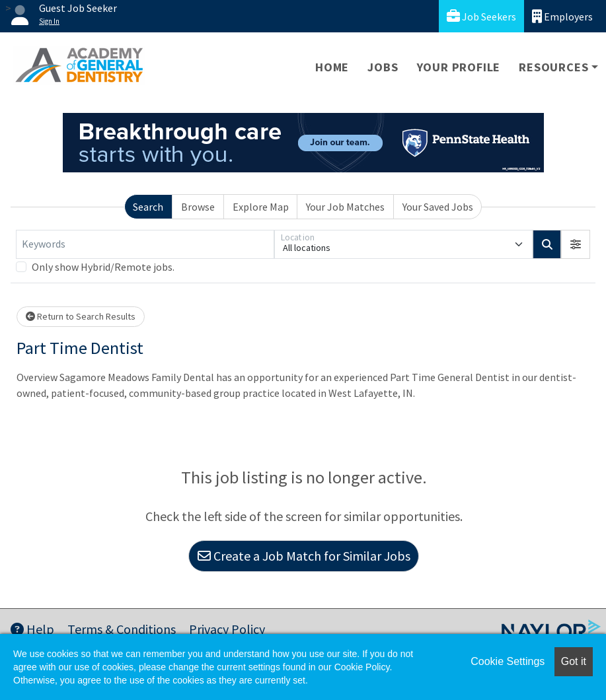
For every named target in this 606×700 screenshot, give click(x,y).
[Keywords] (145, 244)
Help (32, 629)
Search (148, 207)
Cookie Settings (508, 661)
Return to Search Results (81, 316)
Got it (574, 661)
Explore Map (261, 207)
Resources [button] (553, 67)
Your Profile (459, 67)
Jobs (383, 67)
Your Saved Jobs (438, 207)
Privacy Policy (227, 629)
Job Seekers (481, 16)
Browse (198, 207)
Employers (562, 16)
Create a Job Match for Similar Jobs (304, 556)
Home (332, 67)
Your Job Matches (345, 207)
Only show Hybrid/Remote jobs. (103, 267)
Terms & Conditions (122, 629)
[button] (576, 244)
